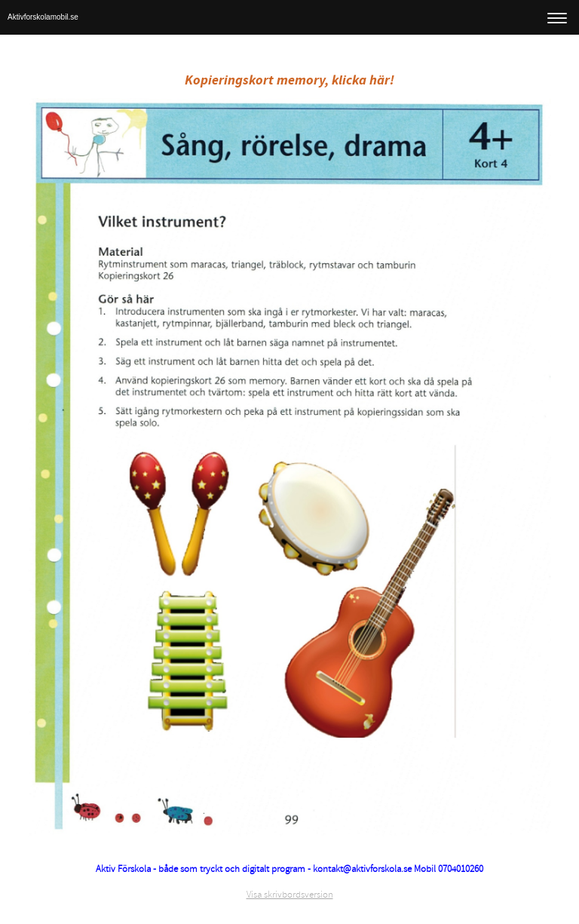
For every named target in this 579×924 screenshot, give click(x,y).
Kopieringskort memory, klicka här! (289, 80)
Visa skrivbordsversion (290, 895)
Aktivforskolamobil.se (43, 17)
